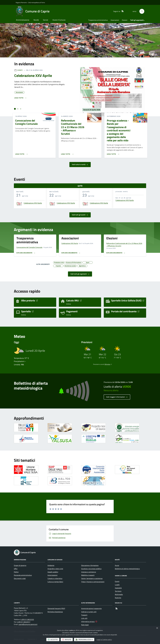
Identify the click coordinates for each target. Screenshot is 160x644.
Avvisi (117, 565)
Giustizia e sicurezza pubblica (91, 569)
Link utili (84, 618)
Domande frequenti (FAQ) (56, 608)
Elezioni (125, 20)
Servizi (46, 20)
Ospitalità (118, 588)
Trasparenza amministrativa (98, 20)
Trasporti (84, 615)
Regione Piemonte (21, 2)
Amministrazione (23, 20)
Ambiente (51, 565)
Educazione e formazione (90, 565)
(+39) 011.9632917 (24, 622)
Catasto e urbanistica (55, 578)
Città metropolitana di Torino (36, 2)
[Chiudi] (157, 628)
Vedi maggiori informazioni (117, 397)
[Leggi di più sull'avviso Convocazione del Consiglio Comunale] (22, 153)
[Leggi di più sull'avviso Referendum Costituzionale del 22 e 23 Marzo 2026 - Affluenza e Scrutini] (68, 153)
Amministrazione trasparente (91, 608)
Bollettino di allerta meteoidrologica (127, 569)
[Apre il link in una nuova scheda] (26, 428)
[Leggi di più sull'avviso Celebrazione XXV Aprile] (20, 98)
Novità (36, 20)
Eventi (20, 70)
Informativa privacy (88, 621)
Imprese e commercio (89, 572)
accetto (54, 639)
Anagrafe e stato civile (55, 569)
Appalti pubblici (53, 572)
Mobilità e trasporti (88, 575)
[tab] (15, 109)
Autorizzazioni (52, 575)
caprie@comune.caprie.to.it (28, 624)
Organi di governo (20, 565)
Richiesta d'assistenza (55, 612)
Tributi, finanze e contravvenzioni (93, 582)
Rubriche (118, 598)
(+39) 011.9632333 (27, 619)
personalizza (85, 639)
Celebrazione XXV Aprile (33, 203)
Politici (16, 572)
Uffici (16, 569)
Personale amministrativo (23, 575)
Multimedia (119, 594)
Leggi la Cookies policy (104, 640)
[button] (142, 11)
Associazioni (115, 20)
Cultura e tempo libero (55, 582)
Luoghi (117, 585)
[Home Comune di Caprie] (33, 11)
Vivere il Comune (59, 20)
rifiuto (67, 639)
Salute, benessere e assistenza (92, 578)
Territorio (118, 591)
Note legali (85, 625)
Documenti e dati (20, 578)
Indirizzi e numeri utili (89, 612)
